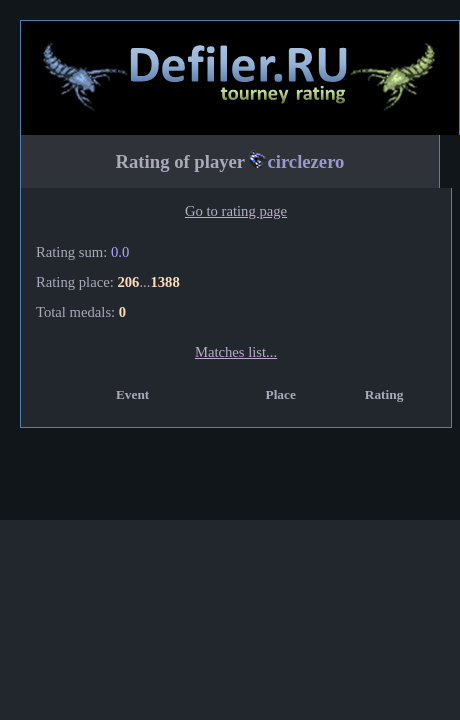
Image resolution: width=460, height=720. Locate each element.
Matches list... (236, 352)
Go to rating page (236, 211)
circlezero (305, 161)
